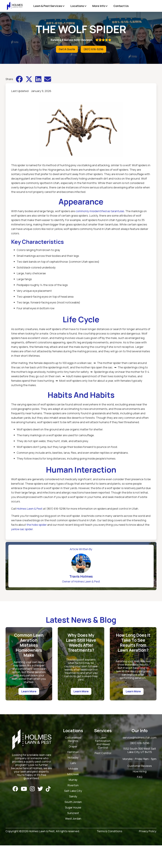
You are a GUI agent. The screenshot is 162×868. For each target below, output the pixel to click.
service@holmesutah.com (140, 738)
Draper (73, 747)
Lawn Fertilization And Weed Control (103, 743)
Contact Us (121, 6)
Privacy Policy (148, 831)
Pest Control (103, 753)
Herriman (73, 752)
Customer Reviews (140, 766)
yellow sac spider (22, 529)
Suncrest (73, 813)
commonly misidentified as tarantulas (100, 211)
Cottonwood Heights (73, 739)
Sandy (73, 796)
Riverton (73, 785)
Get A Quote (67, 49)
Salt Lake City (73, 791)
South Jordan (73, 802)
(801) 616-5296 (93, 49)
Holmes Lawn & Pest (30, 509)
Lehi (73, 763)
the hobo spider (37, 525)
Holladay (73, 758)
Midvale (73, 769)
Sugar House (73, 808)
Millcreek (73, 774)
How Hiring (140, 772)
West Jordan (73, 819)
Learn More (29, 691)
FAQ (140, 777)
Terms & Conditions (109, 831)
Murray (73, 780)
